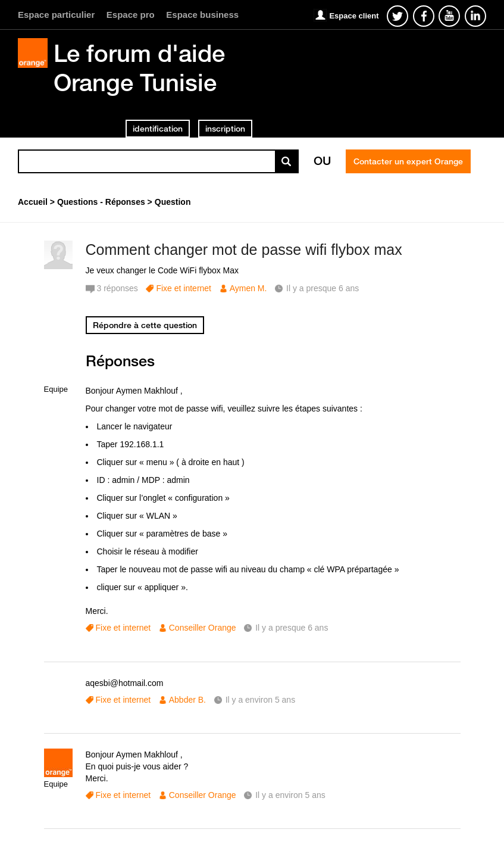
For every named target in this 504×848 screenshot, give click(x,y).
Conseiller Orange (203, 628)
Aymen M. (248, 288)
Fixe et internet (184, 288)
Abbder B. (187, 700)
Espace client (354, 16)
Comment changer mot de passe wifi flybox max (244, 250)
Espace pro (131, 15)
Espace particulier (56, 15)
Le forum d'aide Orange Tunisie (139, 68)
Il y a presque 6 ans (292, 628)
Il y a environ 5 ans (261, 700)
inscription (225, 129)
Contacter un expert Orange (408, 161)
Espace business (202, 15)
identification (158, 129)
